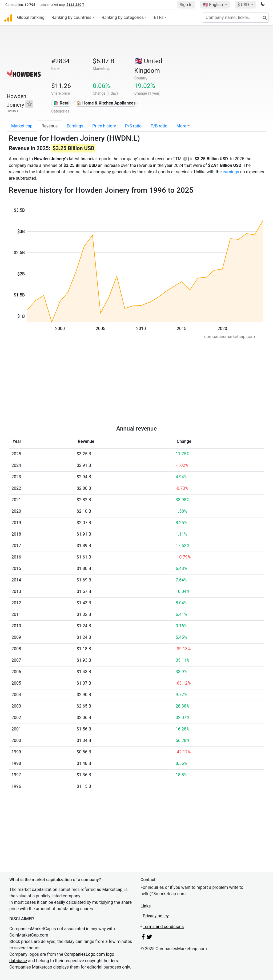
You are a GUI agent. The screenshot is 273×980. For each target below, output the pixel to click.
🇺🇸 (213, 5)
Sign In (186, 5)
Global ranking (31, 17)
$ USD (244, 5)
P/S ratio (133, 126)
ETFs (159, 17)
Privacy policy (156, 916)
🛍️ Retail (62, 103)
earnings (231, 172)
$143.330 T (75, 5)
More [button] (181, 126)
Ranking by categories (123, 17)
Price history (104, 126)
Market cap (22, 126)
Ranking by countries (71, 17)
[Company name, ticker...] (235, 18)
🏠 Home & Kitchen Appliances (106, 103)
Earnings (75, 126)
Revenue (50, 126)
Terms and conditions (163, 927)
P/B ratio (159, 126)
